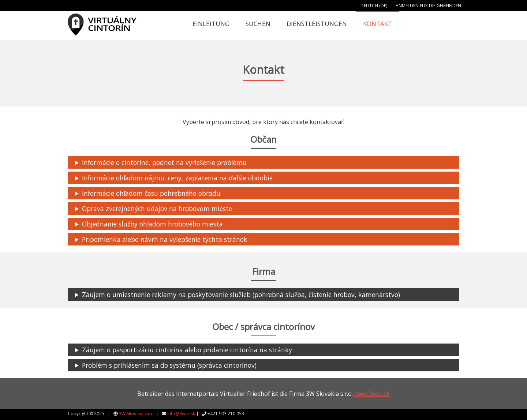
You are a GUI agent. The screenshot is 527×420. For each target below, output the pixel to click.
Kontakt (378, 24)
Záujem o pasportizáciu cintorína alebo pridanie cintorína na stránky (187, 350)
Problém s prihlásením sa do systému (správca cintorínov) (169, 365)
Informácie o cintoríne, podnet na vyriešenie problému (164, 162)
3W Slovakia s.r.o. (137, 414)
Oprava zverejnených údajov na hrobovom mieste (157, 209)
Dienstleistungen (317, 24)
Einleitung (211, 24)
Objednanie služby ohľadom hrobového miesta (152, 224)
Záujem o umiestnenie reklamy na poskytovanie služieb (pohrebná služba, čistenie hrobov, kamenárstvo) (241, 295)
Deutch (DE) (374, 6)
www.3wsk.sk (372, 394)
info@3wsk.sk (181, 414)
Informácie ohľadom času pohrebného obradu (151, 193)
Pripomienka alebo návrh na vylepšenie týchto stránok (165, 239)
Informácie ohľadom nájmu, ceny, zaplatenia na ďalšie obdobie (177, 178)
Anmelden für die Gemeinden (428, 6)
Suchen (258, 24)
